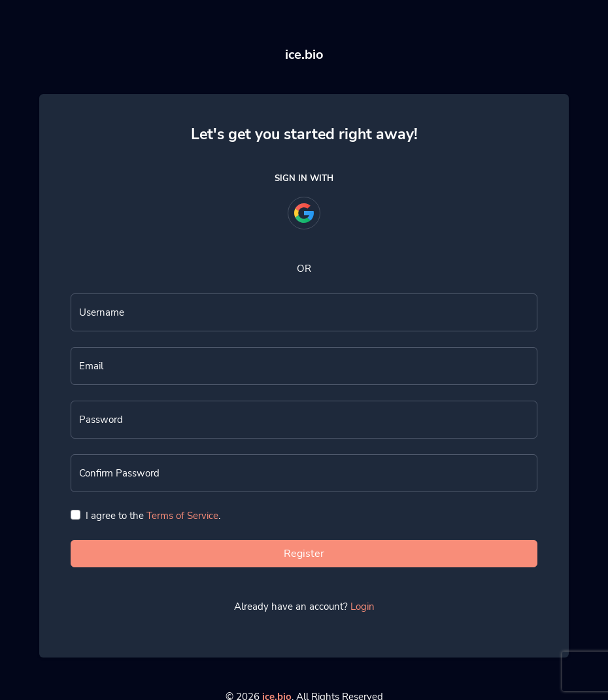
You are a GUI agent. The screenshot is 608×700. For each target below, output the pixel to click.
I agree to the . (153, 516)
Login (363, 607)
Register (304, 554)
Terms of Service (182, 516)
